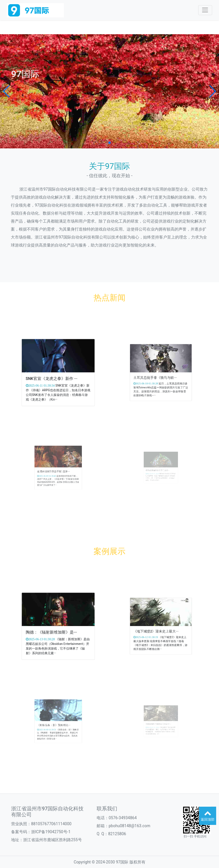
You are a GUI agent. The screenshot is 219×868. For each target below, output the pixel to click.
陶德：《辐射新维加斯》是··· (54, 630)
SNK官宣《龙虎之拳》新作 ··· (54, 376)
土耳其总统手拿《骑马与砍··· (158, 375)
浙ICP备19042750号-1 (51, 832)
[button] (7, 91)
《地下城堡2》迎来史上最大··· (158, 629)
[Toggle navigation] (205, 10)
